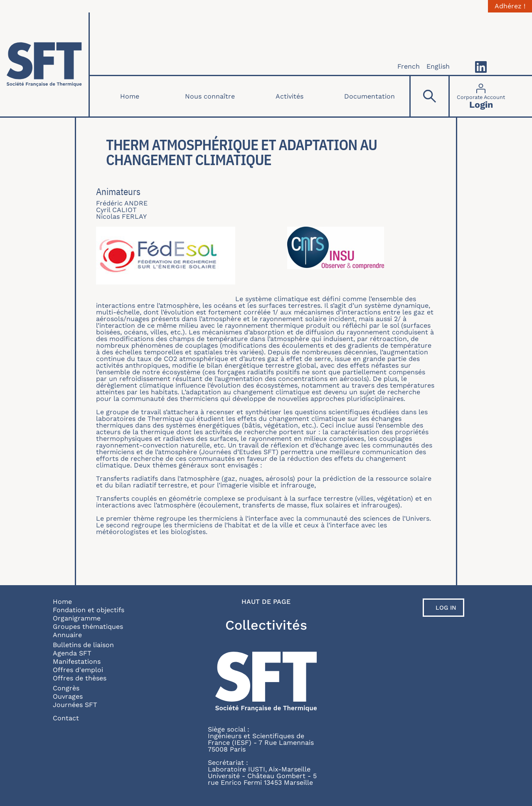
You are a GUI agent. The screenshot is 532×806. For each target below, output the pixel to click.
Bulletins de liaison (83, 645)
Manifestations (77, 661)
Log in (446, 608)
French (409, 66)
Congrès (66, 688)
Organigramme (77, 618)
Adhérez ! (510, 6)
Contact (66, 718)
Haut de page (266, 602)
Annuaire (67, 635)
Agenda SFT (72, 653)
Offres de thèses (80, 678)
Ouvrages (68, 696)
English (438, 66)
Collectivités (266, 625)
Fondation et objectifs (89, 610)
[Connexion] (481, 96)
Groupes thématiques (88, 627)
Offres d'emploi (78, 670)
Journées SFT (75, 705)
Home (130, 96)
